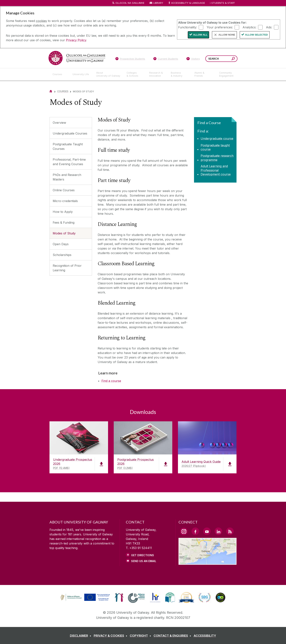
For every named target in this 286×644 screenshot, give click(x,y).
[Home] (51, 91)
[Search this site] (233, 59)
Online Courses (64, 190)
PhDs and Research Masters (67, 177)
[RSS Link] (230, 531)
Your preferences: (220, 27)
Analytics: (249, 27)
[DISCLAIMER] (81, 636)
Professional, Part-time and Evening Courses (69, 162)
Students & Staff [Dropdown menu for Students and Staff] (223, 3)
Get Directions (143, 555)
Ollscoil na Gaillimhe (130, 3)
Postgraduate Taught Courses (68, 146)
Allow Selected (256, 35)
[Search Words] (221, 59)
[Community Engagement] (226, 74)
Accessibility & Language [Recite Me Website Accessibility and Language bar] (186, 3)
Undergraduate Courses (70, 133)
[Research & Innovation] (157, 74)
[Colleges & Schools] (135, 74)
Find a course (111, 381)
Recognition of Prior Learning (67, 268)
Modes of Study (64, 233)
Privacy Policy (76, 40)
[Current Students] (166, 59)
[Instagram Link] (184, 531)
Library (158, 3)
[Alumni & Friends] (204, 74)
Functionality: (188, 27)
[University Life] (81, 74)
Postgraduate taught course (215, 147)
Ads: (269, 27)
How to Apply (63, 212)
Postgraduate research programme (217, 158)
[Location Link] (208, 562)
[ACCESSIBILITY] (205, 636)
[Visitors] (193, 59)
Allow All (200, 35)
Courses (63, 91)
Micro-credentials (65, 201)
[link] (85, 597)
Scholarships (62, 255)
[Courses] (60, 74)
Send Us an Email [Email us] (144, 561)
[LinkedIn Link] (218, 531)
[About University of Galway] (108, 74)
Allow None (227, 35)
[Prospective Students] (130, 59)
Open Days (61, 244)
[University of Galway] (77, 58)
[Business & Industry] (179, 74)
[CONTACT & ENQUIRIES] (173, 636)
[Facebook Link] (195, 531)
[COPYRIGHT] (141, 636)
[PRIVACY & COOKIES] (111, 636)
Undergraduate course (217, 138)
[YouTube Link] (207, 531)
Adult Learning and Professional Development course (216, 170)
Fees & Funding (64, 222)
